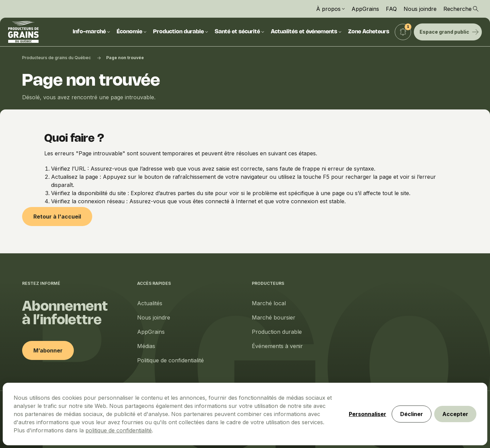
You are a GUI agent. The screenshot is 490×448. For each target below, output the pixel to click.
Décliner (412, 414)
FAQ (391, 9)
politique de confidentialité (119, 430)
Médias (146, 346)
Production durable (181, 32)
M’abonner (48, 350)
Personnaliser (367, 414)
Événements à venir (277, 346)
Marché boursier (274, 317)
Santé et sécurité (239, 32)
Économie (132, 32)
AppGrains (365, 9)
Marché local (269, 303)
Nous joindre (420, 9)
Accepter (455, 414)
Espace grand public (449, 32)
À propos (330, 9)
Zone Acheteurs (369, 32)
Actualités (150, 303)
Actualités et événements (306, 32)
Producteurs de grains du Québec (56, 58)
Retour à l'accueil (57, 217)
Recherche (461, 9)
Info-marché (91, 32)
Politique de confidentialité (170, 360)
